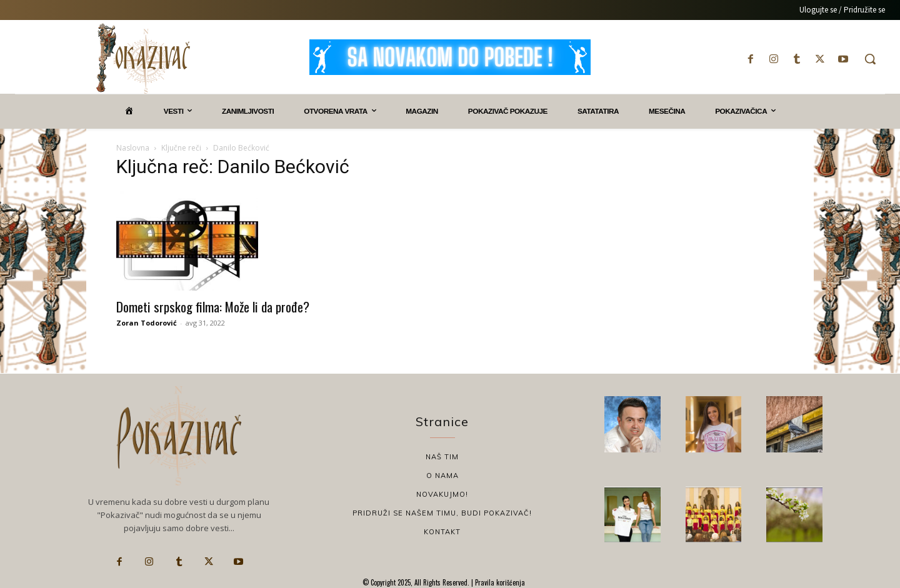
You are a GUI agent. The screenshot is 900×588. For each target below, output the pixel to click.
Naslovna (133, 148)
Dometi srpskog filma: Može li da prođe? (213, 306)
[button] (870, 59)
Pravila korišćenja (499, 582)
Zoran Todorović (147, 323)
